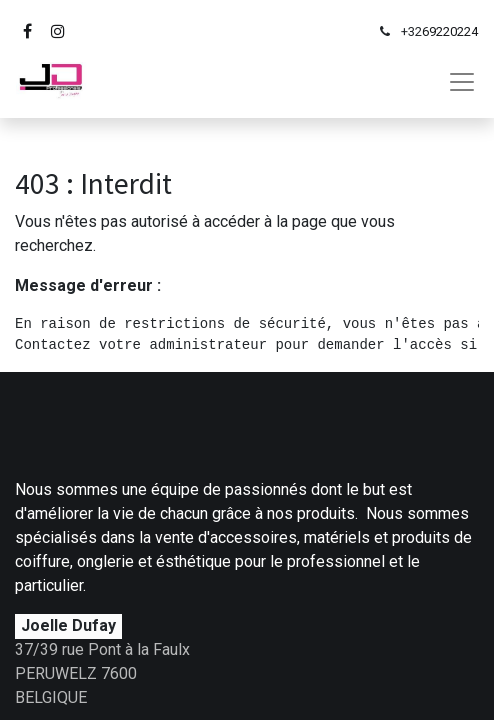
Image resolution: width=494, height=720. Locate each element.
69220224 (450, 31)
